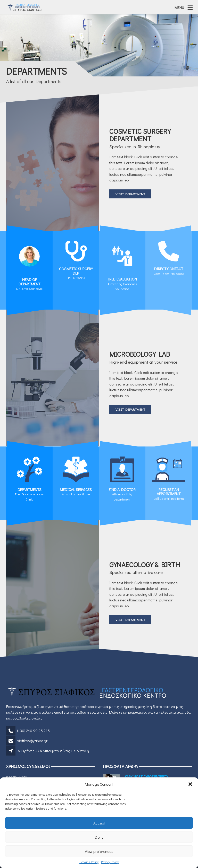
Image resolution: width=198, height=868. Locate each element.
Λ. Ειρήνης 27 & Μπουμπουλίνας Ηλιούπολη (53, 751)
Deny (99, 837)
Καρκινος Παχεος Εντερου (146, 777)
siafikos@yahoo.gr (32, 741)
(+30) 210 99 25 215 (33, 731)
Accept (99, 823)
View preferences (99, 851)
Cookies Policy (89, 862)
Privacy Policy (110, 862)
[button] (190, 784)
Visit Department (130, 194)
